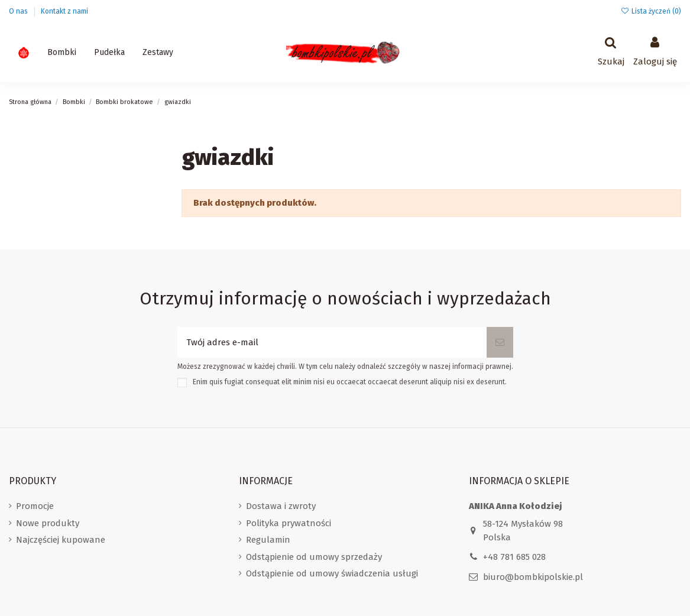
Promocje (35, 506)
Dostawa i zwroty (281, 506)
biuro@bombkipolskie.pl (533, 577)
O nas (19, 11)
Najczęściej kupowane (61, 540)
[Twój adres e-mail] (332, 343)
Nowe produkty (48, 523)
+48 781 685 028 (514, 557)
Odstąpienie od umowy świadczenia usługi (332, 573)
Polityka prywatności (289, 523)
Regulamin (268, 540)
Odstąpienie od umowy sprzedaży (314, 557)
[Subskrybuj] (500, 343)
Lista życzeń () (651, 11)
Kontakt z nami (64, 11)
